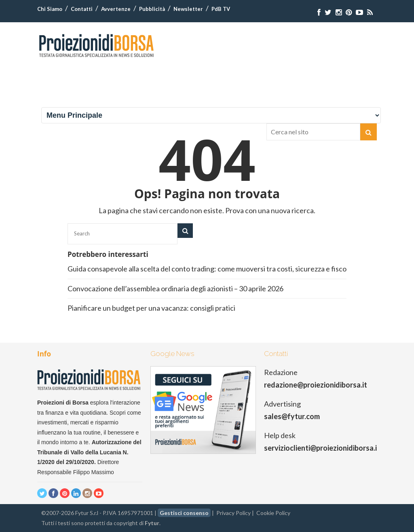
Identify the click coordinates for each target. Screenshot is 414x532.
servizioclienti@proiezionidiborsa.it (322, 448)
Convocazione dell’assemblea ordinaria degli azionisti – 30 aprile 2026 (175, 288)
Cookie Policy (273, 513)
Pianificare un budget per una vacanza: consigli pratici (151, 308)
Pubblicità (152, 9)
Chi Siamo (50, 9)
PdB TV (221, 9)
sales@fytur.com (292, 416)
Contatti (82, 9)
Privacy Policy (233, 513)
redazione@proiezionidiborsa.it (316, 385)
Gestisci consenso (184, 513)
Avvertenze (116, 9)
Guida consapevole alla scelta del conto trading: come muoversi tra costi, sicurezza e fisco (207, 269)
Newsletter (188, 9)
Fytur (152, 523)
